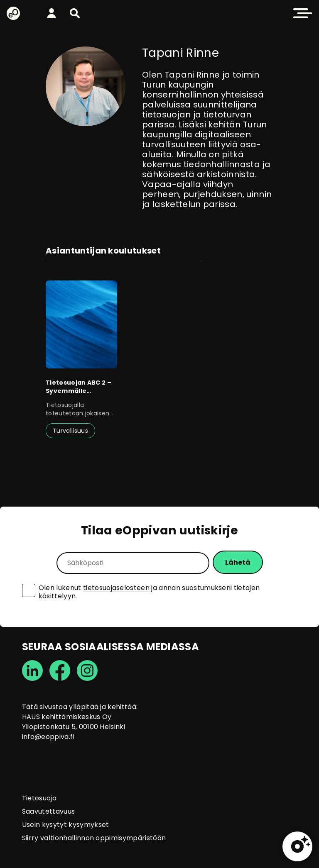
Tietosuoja (39, 798)
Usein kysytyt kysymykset (66, 825)
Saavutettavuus (48, 811)
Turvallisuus (70, 431)
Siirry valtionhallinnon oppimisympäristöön (94, 838)
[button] (75, 13)
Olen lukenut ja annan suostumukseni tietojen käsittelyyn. (149, 592)
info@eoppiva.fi (48, 737)
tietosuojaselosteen (116, 588)
